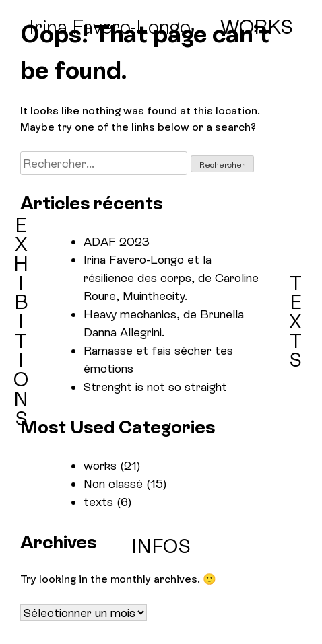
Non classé (113, 484)
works (100, 465)
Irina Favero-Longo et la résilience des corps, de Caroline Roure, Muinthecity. (171, 278)
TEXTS (295, 322)
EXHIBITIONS (21, 322)
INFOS (161, 547)
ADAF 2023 (117, 241)
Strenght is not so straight (155, 387)
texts (98, 502)
